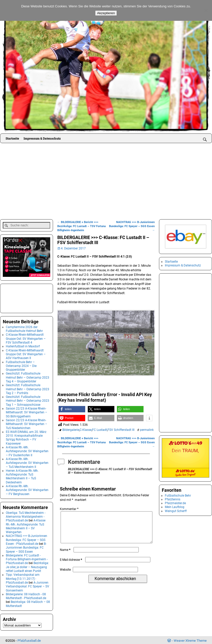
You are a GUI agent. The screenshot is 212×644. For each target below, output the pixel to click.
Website (65, 576)
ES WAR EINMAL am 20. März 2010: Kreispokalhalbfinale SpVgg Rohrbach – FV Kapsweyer (26, 437)
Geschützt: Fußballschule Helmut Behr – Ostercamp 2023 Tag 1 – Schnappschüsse (28, 400)
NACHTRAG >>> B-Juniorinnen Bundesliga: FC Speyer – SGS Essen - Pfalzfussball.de (26, 539)
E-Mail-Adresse (72, 566)
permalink (147, 430)
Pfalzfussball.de (29, 640)
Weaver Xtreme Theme (190, 640)
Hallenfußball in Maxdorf (23, 345)
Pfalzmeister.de (175, 503)
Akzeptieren (106, 13)
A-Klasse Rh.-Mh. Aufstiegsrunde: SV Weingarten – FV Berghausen (27, 489)
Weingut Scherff (176, 511)
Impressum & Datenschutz (42, 138)
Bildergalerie (71, 430)
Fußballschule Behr (178, 496)
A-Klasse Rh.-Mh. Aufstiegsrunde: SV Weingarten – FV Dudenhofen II (27, 450)
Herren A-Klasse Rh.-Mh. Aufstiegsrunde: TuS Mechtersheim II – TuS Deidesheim (22, 476)
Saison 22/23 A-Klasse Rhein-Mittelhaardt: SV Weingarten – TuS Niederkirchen (26, 423)
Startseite (12, 138)
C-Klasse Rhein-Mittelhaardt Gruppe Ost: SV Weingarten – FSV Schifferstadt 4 (26, 338)
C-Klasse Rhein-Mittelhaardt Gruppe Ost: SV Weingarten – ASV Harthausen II (26, 353)
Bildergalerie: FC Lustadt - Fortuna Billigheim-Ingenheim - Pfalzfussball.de (27, 558)
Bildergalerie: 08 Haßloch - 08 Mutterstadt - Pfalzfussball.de (26, 595)
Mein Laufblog (175, 507)
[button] (72, 409)
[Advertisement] (106, 181)
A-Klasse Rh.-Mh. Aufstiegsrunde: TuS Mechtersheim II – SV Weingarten (26, 525)
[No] (206, 10)
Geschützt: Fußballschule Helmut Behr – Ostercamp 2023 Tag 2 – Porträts (28, 388)
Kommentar (70, 509)
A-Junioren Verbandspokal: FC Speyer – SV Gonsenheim (28, 586)
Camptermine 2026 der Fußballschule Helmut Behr (24, 328)
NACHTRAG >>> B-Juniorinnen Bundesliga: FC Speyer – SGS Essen (132, 226)
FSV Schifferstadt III (121, 430)
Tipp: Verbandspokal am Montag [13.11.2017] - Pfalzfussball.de (23, 578)
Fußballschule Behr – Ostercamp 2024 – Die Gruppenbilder (21, 365)
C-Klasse (86, 430)
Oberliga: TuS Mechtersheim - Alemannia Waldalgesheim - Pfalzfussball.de (26, 515)
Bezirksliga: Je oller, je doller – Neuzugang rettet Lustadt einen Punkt (27, 566)
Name (66, 556)
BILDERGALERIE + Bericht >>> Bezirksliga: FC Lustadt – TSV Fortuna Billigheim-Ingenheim (82, 226)
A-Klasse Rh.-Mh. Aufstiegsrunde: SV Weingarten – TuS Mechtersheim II (27, 462)
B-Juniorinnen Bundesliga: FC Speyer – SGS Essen (26, 547)
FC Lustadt (100, 430)
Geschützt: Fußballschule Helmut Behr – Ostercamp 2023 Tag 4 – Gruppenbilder (28, 376)
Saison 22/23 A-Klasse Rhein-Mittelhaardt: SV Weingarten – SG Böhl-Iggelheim (26, 411)
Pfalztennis (173, 499)
